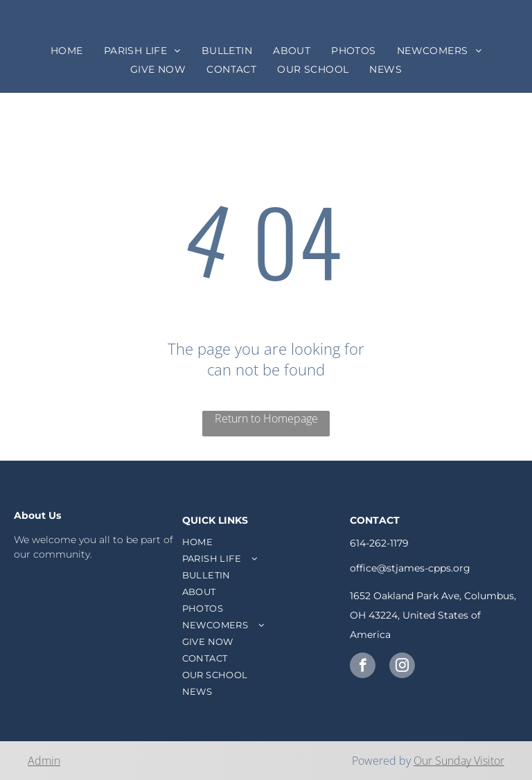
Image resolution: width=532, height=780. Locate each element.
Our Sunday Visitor (459, 761)
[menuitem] (67, 51)
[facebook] (363, 667)
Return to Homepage (266, 418)
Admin (44, 761)
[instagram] (402, 667)
